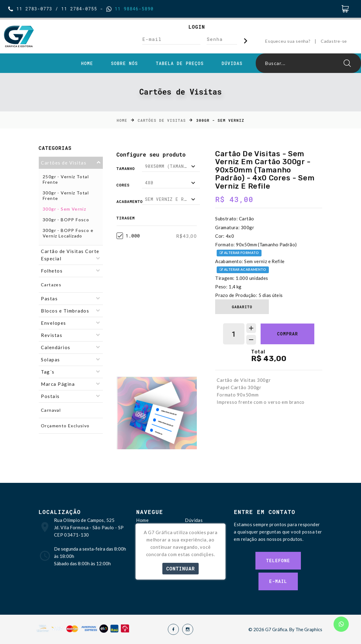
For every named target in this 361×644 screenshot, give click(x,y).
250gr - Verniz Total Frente (66, 179)
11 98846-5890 (133, 9)
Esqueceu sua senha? (288, 41)
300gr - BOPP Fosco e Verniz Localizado (68, 233)
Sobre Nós (125, 64)
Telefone (278, 561)
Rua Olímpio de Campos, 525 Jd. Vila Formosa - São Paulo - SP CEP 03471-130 (89, 527)
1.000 (128, 236)
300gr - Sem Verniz (64, 209)
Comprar (288, 334)
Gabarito (242, 307)
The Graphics (309, 629)
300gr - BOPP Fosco (66, 220)
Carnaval (51, 410)
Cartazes (51, 285)
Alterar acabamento (243, 270)
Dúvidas (232, 64)
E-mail (278, 581)
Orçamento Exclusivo (65, 426)
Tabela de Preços (180, 64)
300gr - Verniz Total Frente (66, 195)
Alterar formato (239, 253)
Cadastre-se (334, 41)
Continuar (181, 568)
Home (87, 64)
